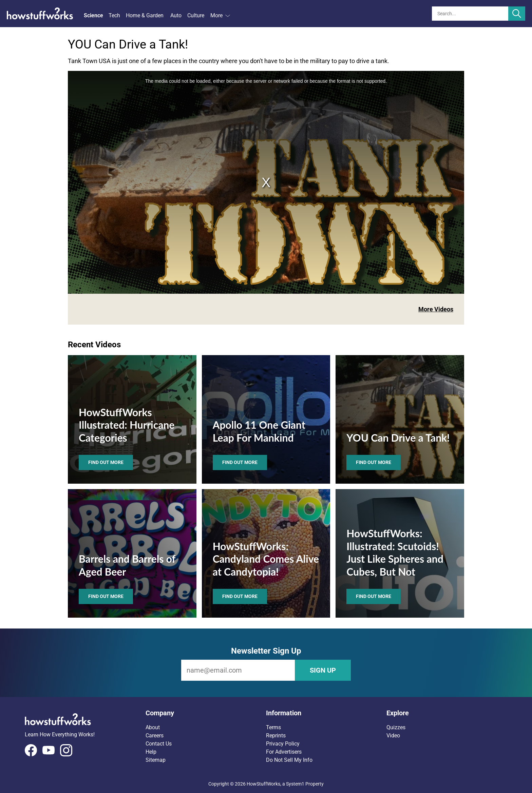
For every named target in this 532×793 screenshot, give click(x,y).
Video (393, 736)
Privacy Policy (283, 744)
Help (151, 752)
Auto (176, 15)
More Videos (436, 309)
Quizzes (396, 727)
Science (93, 15)
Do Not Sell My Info (289, 760)
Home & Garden (145, 15)
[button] (206, 713)
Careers (155, 736)
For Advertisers (284, 752)
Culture (196, 15)
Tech (114, 15)
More (220, 15)
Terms (273, 727)
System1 (295, 784)
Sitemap (156, 760)
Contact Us (159, 744)
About (153, 727)
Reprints (276, 736)
